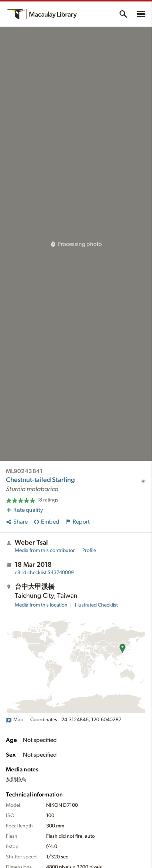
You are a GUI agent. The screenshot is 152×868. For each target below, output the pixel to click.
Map (15, 720)
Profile (89, 551)
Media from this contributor (45, 551)
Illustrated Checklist (96, 605)
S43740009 (44, 573)
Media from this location (41, 605)
